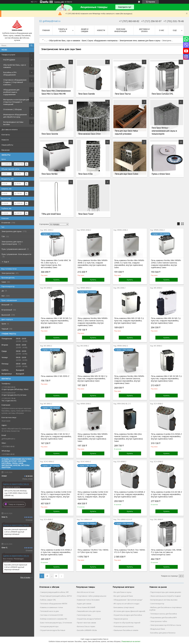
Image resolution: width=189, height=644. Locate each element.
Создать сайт (59, 2)
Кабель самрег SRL (48, 600)
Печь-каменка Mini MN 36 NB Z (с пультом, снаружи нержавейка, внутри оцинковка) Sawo (166, 321)
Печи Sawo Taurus (123, 94)
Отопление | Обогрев (12, 109)
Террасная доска (121, 619)
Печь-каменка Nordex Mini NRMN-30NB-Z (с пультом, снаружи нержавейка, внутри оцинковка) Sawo (93, 438)
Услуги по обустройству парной (127, 623)
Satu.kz (106, 639)
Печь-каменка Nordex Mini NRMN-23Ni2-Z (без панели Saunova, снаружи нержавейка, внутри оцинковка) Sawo (166, 264)
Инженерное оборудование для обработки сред (15, 116)
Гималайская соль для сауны (89, 611)
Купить (57, 280)
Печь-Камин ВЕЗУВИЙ (86, 607)
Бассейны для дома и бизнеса (163, 633)
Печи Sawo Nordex (49, 174)
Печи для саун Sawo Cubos (126, 174)
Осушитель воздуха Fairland (89, 619)
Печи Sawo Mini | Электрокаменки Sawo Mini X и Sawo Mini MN (56, 92)
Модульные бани (158, 629)
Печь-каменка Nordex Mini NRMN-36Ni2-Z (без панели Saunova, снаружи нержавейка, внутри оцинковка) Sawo (93, 322)
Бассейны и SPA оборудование (10, 74)
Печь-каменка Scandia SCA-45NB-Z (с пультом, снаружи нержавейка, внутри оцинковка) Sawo (56, 552)
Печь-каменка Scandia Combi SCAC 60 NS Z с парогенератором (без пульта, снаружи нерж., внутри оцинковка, (93, 496)
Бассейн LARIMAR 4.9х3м (87, 630)
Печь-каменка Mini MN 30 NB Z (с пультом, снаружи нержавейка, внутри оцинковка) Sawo (92, 379)
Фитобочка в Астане (86, 592)
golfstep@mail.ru (8, 439)
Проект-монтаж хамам (86, 623)
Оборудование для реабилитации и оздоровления (11, 92)
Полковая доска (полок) (124, 626)
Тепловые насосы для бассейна (164, 614)
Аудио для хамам (84, 604)
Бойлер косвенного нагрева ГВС (54, 619)
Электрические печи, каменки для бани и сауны (140, 41)
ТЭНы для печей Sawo (51, 214)
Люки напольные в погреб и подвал (166, 596)
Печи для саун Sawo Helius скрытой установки (126, 132)
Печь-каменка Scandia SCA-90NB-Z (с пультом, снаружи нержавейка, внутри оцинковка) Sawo (166, 436)
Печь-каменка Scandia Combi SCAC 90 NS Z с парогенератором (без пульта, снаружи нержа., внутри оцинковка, (56, 496)
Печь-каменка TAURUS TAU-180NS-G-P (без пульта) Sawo (93, 551)
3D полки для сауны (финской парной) (129, 611)
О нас (162, 30)
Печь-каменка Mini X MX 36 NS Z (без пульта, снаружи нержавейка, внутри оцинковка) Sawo (56, 436)
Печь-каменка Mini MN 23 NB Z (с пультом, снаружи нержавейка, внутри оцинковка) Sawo (129, 321)
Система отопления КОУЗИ (52, 615)
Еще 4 (6, 262)
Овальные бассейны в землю (126, 630)
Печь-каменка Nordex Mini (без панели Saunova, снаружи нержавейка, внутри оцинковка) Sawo (128, 438)
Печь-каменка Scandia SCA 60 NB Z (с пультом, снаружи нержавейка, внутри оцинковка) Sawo (166, 494)
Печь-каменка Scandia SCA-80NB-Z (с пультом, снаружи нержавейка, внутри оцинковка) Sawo (130, 494)
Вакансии (6, 150)
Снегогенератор (157, 604)
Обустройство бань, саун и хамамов (15, 66)
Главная (46, 30)
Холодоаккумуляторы (49, 626)
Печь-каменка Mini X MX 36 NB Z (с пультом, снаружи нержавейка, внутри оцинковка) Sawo (166, 379)
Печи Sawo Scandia (86, 94)
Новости (5, 140)
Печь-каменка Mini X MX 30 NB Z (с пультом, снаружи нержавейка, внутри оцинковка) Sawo (56, 321)
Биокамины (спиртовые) (124, 607)
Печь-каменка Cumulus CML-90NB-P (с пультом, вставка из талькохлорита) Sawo (166, 552)
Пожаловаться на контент (131, 642)
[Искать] (31, 45)
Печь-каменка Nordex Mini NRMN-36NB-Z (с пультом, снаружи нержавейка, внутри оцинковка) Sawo (93, 264)
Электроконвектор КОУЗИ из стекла (166, 625)
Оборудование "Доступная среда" (128, 600)
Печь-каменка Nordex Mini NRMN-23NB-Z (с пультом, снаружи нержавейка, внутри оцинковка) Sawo (129, 264)
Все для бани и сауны (123, 592)
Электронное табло (159, 621)
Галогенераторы (84, 615)
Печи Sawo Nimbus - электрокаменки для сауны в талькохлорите (164, 131)
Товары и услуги (8, 55)
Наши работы (7, 145)
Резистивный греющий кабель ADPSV (56, 596)
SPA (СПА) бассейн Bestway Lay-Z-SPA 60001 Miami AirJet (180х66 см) (16, 493)
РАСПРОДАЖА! (9, 60)
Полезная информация (121, 30)
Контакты (6, 135)
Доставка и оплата (10, 129)
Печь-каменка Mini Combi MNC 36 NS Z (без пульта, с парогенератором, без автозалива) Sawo (56, 264)
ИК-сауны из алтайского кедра (126, 604)
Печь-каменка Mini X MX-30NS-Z (55, 376)
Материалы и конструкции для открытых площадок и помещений (16, 102)
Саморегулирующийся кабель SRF (54, 592)
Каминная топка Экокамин (88, 600)
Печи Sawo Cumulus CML (162, 94)
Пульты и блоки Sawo (161, 174)
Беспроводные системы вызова (13, 123)
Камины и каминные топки (52, 607)
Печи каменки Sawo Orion (89, 134)
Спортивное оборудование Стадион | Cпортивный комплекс (15, 82)
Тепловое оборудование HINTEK (54, 604)
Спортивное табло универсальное (92, 596)
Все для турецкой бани (123, 596)
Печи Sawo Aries (85, 174)
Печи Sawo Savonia (50, 134)
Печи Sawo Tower (86, 214)
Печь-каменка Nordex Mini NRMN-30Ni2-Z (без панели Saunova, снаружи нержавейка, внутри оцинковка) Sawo (129, 380)
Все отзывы (25, 577)
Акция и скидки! (85, 30)
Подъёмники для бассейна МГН (164, 617)
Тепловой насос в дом (49, 611)
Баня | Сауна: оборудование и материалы (100, 41)
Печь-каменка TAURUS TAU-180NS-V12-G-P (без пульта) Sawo (130, 551)
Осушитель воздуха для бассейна (128, 615)
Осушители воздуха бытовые (53, 630)
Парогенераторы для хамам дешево (166, 592)
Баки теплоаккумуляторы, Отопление (56, 623)
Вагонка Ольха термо (86, 626)
